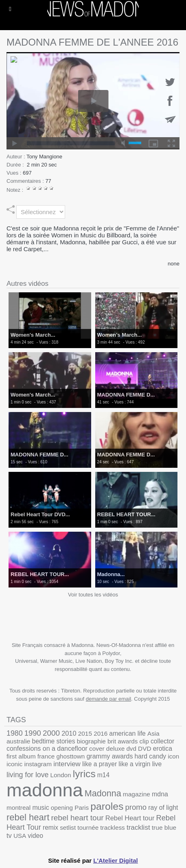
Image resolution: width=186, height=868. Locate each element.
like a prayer (100, 764)
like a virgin (134, 764)
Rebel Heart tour (130, 818)
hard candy (151, 756)
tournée (88, 827)
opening (62, 808)
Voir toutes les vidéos (93, 595)
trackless (112, 827)
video (35, 836)
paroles (107, 806)
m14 (103, 775)
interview (67, 764)
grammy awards (109, 756)
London (61, 775)
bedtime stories (54, 741)
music (40, 808)
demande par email (108, 699)
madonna (45, 790)
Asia (153, 733)
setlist (68, 827)
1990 (33, 733)
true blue (164, 827)
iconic (14, 764)
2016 (101, 733)
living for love (27, 775)
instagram (38, 764)
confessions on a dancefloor (47, 749)
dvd (131, 749)
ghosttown (71, 756)
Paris (82, 808)
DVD (144, 749)
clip (144, 741)
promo (136, 807)
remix (50, 827)
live (157, 764)
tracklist (138, 827)
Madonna (103, 793)
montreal (19, 808)
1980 (15, 733)
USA (20, 836)
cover (97, 749)
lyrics (84, 774)
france (46, 756)
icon (173, 756)
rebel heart (28, 817)
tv (9, 835)
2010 (69, 733)
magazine (137, 794)
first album (21, 756)
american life (127, 733)
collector (162, 741)
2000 (51, 733)
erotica (163, 749)
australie (18, 741)
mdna (160, 794)
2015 (85, 733)
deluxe (115, 749)
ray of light (163, 808)
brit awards (123, 741)
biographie (91, 741)
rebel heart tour (77, 818)
